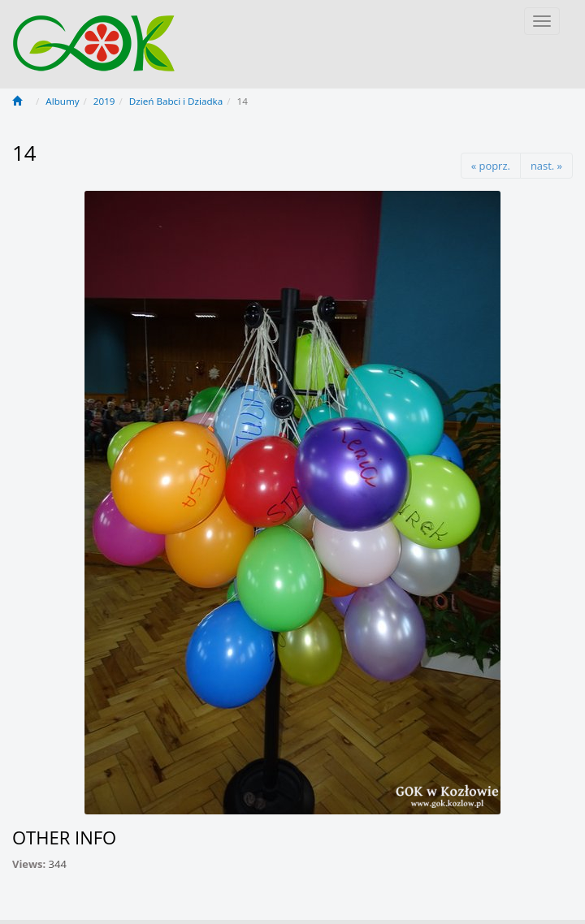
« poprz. (491, 166)
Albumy (62, 101)
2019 (104, 101)
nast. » (546, 166)
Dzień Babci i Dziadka (176, 101)
